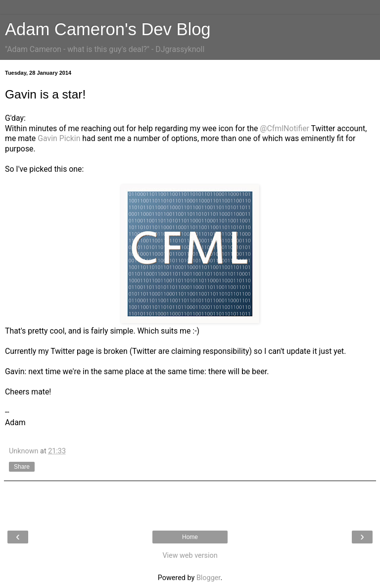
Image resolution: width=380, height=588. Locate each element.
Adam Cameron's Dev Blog (108, 29)
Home (190, 537)
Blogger (208, 578)
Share (22, 467)
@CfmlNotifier (285, 128)
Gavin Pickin (59, 138)
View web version (190, 556)
